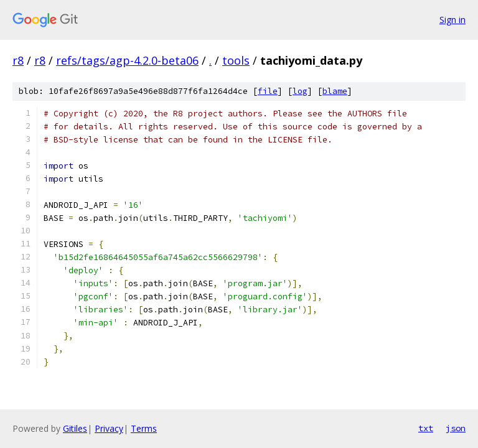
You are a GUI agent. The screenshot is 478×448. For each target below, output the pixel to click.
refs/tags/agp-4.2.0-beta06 (127, 60)
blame (335, 91)
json (456, 428)
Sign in (452, 20)
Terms (144, 428)
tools (236, 60)
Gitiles (75, 428)
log (300, 91)
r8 (18, 60)
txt (426, 428)
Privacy (109, 428)
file (268, 91)
